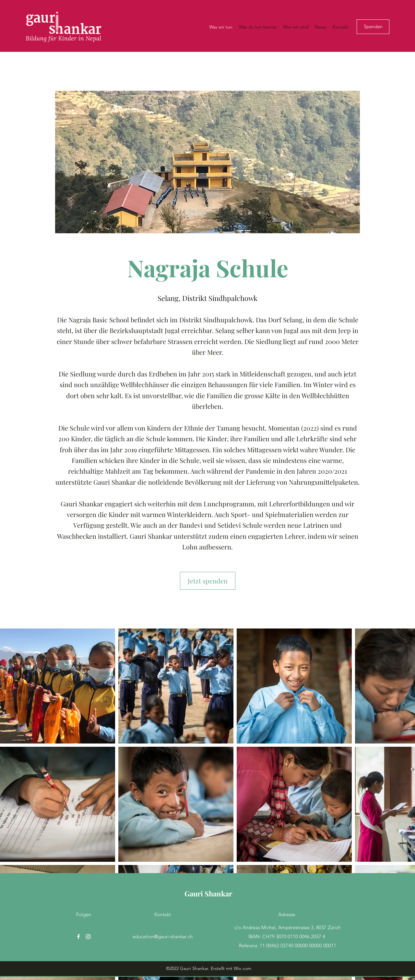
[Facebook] (78, 937)
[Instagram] (88, 937)
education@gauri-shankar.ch (163, 936)
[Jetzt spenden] (208, 581)
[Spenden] (373, 27)
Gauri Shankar (208, 894)
